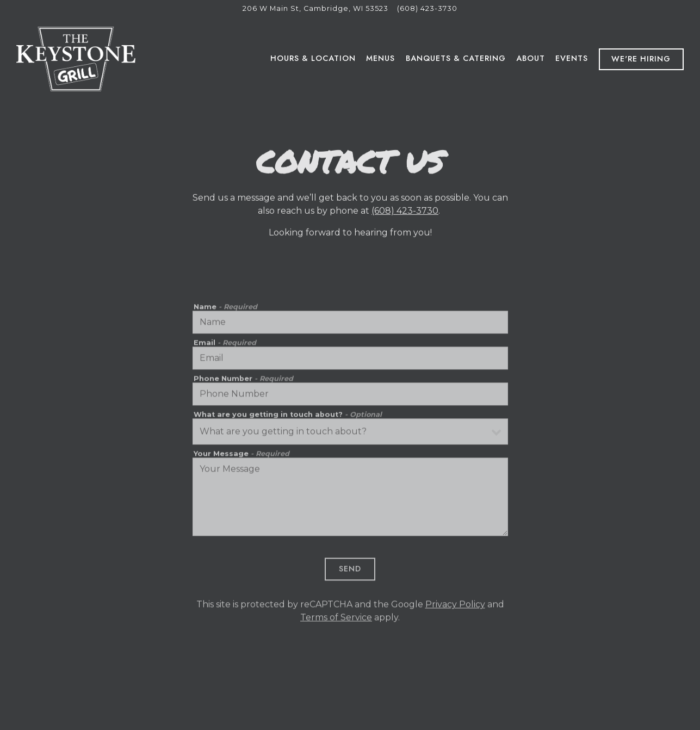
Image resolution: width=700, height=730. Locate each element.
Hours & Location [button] (313, 58)
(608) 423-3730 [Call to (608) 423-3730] (427, 8)
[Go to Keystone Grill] (315, 8)
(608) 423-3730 (405, 212)
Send (350, 571)
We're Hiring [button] (641, 59)
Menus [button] (380, 58)
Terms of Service (336, 619)
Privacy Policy (455, 606)
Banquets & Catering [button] (456, 58)
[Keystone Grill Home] (76, 58)
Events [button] (572, 58)
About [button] (531, 58)
